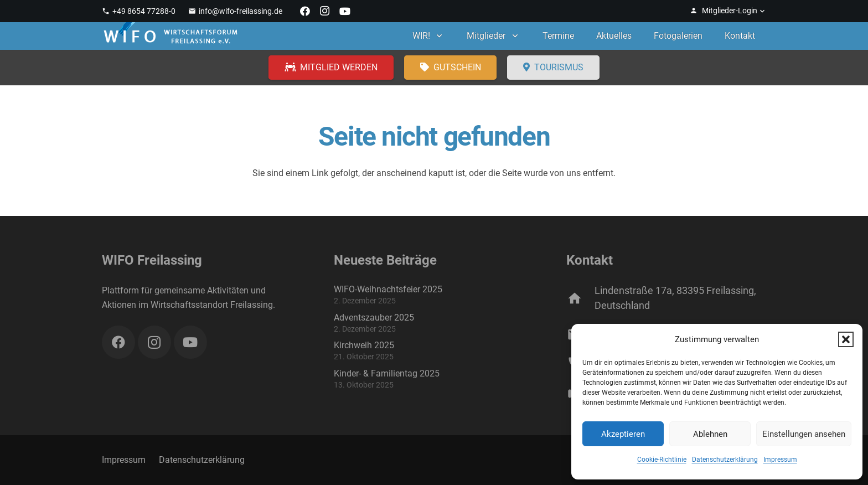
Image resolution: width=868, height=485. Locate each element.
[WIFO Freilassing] (170, 36)
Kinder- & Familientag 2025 (387, 373)
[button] (846, 339)
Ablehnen (710, 434)
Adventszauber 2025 (374, 318)
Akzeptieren (623, 434)
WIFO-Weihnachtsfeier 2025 (388, 289)
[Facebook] (305, 11)
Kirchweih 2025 (364, 345)
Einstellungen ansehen (804, 434)
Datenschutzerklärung (725, 460)
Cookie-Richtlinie (662, 460)
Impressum (780, 460)
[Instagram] (325, 11)
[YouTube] (345, 11)
